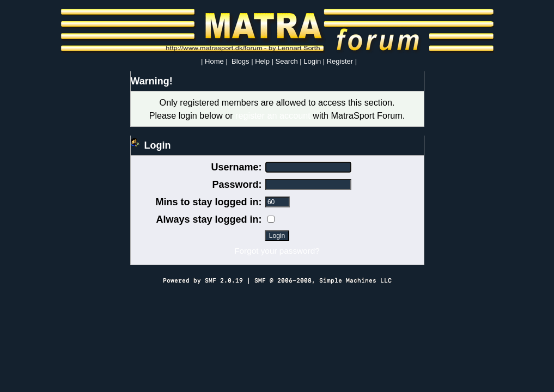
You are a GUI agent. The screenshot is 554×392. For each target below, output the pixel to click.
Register (340, 61)
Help (262, 61)
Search (287, 61)
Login (312, 61)
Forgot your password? (277, 251)
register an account (273, 115)
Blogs (241, 61)
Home (214, 61)
